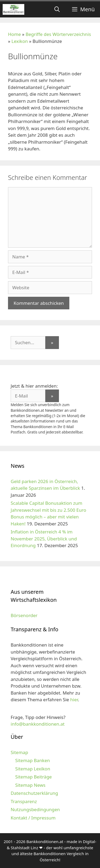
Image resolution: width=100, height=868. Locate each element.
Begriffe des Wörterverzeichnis (58, 34)
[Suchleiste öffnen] (57, 9)
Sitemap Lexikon (33, 769)
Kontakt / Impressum (33, 818)
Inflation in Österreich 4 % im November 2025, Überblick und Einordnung (44, 539)
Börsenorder (24, 615)
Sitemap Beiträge (33, 777)
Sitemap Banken (33, 760)
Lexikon (20, 41)
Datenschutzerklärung (34, 793)
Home (14, 34)
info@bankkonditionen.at (38, 724)
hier (74, 700)
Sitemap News (30, 785)
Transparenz (24, 801)
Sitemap (19, 752)
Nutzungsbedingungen (35, 809)
